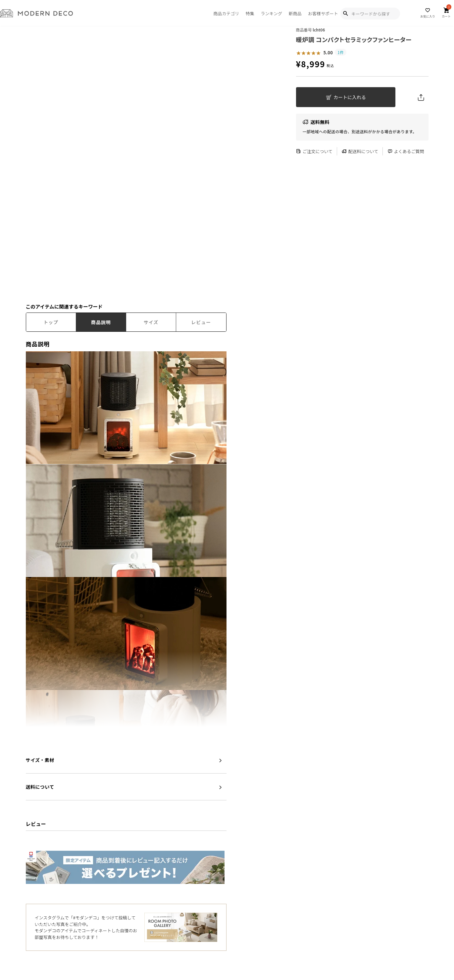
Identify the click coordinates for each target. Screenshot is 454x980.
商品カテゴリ (226, 13)
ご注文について (314, 151)
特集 (250, 13)
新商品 (295, 13)
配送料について (360, 151)
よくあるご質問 (406, 151)
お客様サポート (323, 13)
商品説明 (101, 322)
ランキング (271, 13)
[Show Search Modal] (345, 14)
